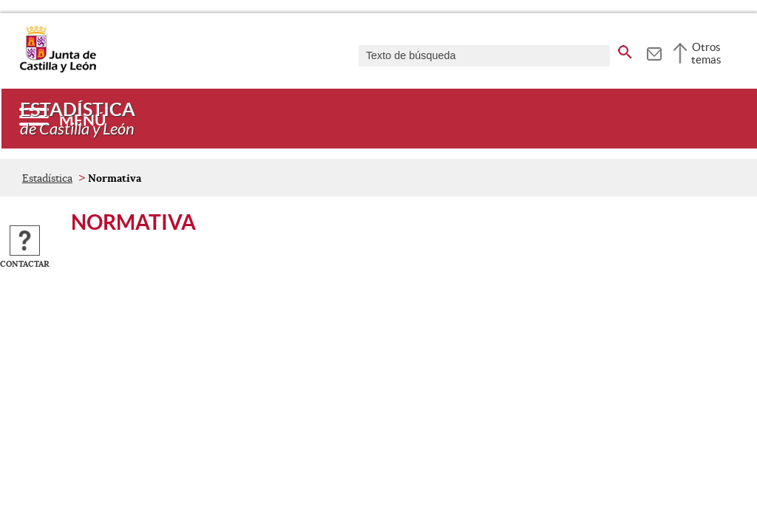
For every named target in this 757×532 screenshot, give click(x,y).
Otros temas (706, 53)
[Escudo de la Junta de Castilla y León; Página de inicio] (58, 69)
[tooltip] (654, 52)
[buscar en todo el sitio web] (625, 50)
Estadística (47, 178)
